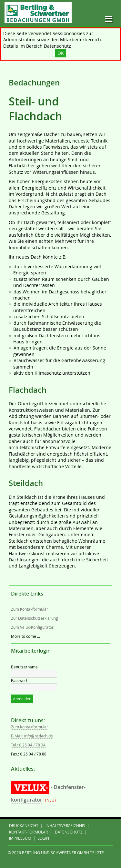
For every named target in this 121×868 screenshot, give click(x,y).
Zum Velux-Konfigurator (32, 627)
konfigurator (27, 800)
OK (61, 53)
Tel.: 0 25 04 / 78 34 (28, 745)
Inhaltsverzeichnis (65, 826)
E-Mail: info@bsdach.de (32, 736)
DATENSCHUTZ (69, 832)
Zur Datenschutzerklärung (35, 618)
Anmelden (22, 699)
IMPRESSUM (20, 838)
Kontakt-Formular (28, 832)
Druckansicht (24, 826)
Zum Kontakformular (30, 609)
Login (43, 838)
